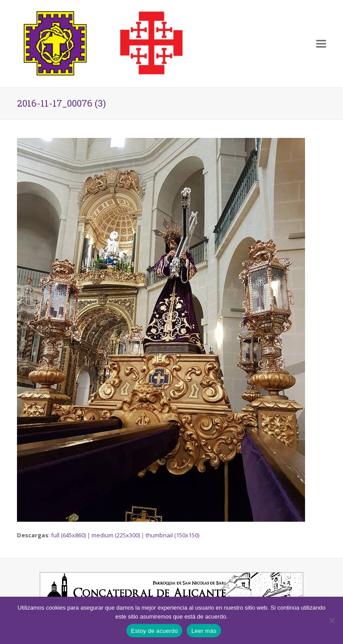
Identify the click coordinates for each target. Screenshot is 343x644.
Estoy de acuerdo (154, 631)
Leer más (204, 631)
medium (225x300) (116, 535)
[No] (332, 620)
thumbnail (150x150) (172, 535)
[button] (321, 44)
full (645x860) (68, 535)
